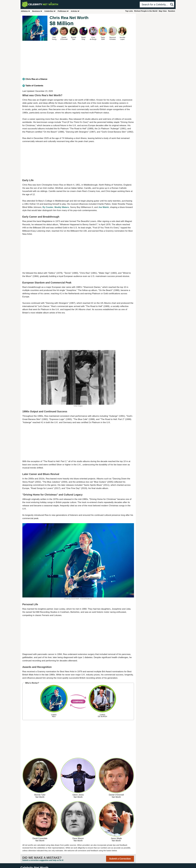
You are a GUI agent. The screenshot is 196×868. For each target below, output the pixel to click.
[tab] (78, 79)
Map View (163, 11)
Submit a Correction (120, 859)
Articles (75, 11)
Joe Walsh (104, 207)
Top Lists (129, 11)
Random (172, 11)
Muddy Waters (62, 207)
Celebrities (50, 11)
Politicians (63, 11)
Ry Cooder (48, 207)
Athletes (26, 11)
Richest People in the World (146, 11)
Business (37, 11)
